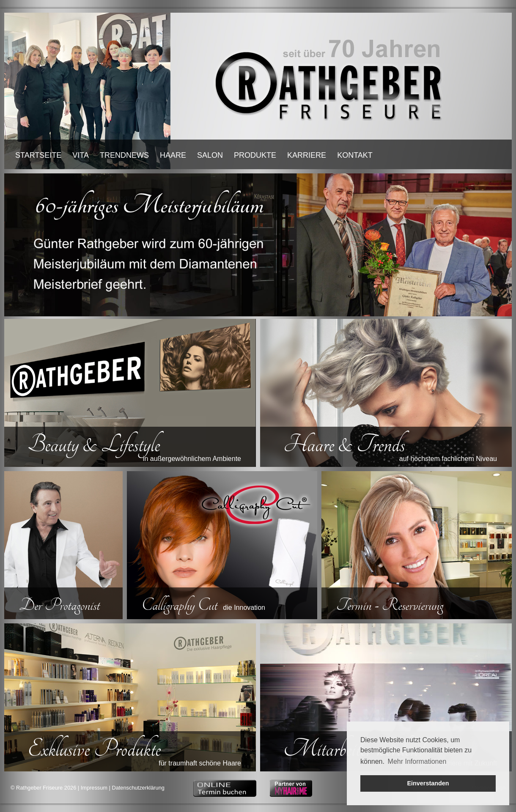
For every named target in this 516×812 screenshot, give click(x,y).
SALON (210, 155)
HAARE (173, 155)
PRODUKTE (255, 155)
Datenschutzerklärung (138, 788)
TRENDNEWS (124, 155)
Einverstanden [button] (428, 783)
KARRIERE (307, 155)
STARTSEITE (38, 155)
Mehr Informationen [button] (417, 761)
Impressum (94, 788)
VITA (81, 155)
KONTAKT (355, 155)
